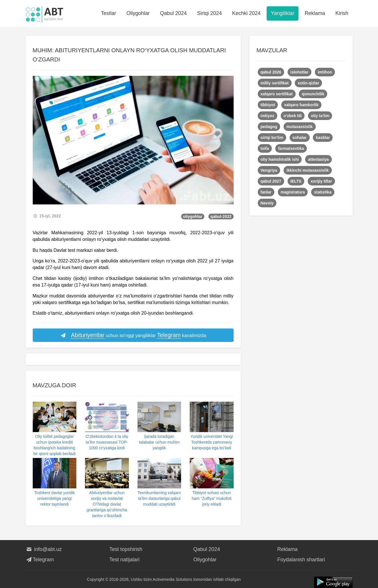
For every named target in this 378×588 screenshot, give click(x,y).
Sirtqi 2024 (210, 13)
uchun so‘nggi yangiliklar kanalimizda (133, 335)
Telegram (40, 560)
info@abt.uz (44, 549)
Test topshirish (126, 549)
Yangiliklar (283, 13)
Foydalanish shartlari (301, 560)
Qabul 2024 (174, 13)
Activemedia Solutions (172, 579)
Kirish (342, 13)
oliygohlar (193, 216)
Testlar (108, 13)
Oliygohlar (138, 13)
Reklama (315, 13)
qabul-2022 (221, 216)
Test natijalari (124, 560)
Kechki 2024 (246, 13)
